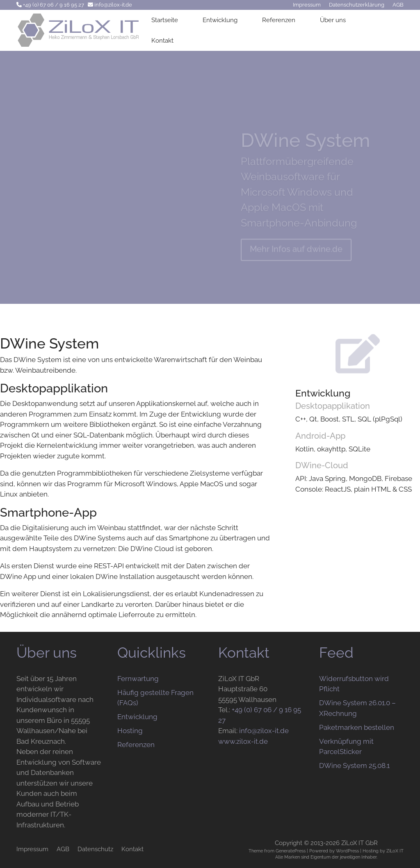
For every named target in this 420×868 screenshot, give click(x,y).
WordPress (347, 851)
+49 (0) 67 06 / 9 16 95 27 (54, 5)
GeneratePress (291, 851)
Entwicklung (220, 20)
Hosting (130, 731)
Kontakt (162, 41)
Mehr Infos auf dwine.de (296, 255)
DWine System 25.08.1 (354, 765)
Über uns (333, 20)
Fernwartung (138, 679)
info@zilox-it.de (113, 5)
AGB (398, 5)
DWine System (306, 146)
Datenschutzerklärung (357, 5)
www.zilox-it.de (243, 741)
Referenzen (279, 20)
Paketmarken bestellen (357, 727)
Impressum (307, 5)
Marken (292, 857)
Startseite (165, 20)
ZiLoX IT (395, 851)
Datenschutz (95, 849)
